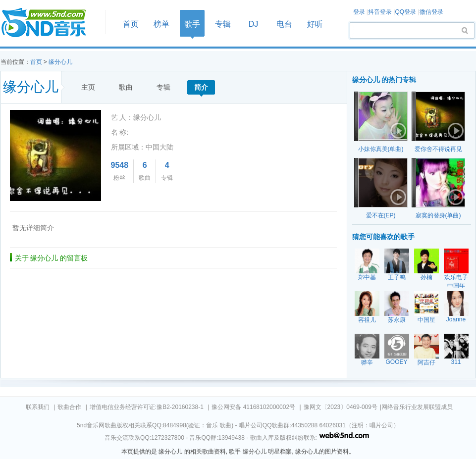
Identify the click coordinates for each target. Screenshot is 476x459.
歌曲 (126, 87)
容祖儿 (367, 320)
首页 (50, 23)
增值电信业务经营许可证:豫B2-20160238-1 (147, 407)
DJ (254, 24)
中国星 (426, 320)
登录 (359, 12)
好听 (315, 24)
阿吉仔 (426, 362)
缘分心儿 (60, 62)
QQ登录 (405, 12)
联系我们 (38, 407)
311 (456, 362)
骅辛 (367, 362)
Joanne (456, 319)
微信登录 (431, 12)
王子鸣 (397, 277)
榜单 (161, 24)
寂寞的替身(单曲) (438, 215)
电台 (284, 24)
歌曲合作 (69, 407)
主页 (88, 87)
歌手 (192, 24)
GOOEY (396, 362)
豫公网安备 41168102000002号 (253, 407)
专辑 (223, 24)
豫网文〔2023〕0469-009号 (341, 407)
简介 (201, 87)
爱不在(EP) (381, 215)
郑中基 (367, 277)
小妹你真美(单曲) (381, 149)
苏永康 (397, 320)
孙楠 (426, 277)
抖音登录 (380, 12)
